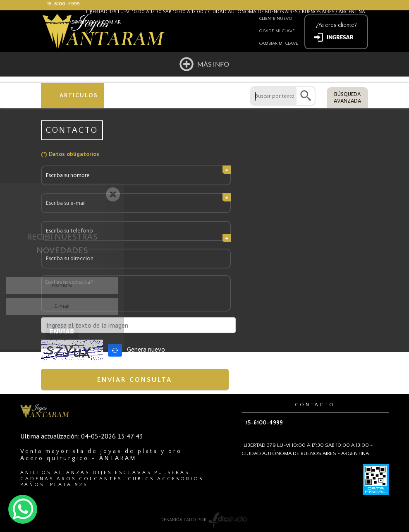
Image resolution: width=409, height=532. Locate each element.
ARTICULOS (79, 96)
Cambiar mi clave (279, 43)
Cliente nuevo (276, 19)
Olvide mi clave (277, 31)
